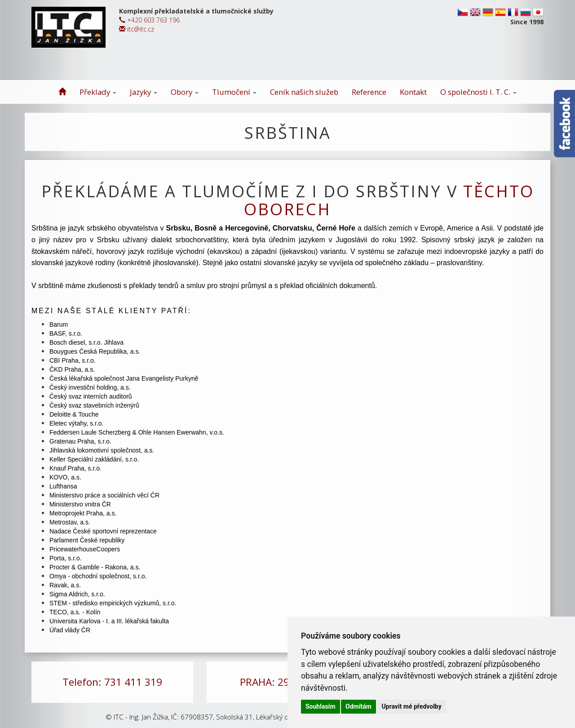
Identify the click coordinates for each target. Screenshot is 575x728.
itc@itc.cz (137, 29)
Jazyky (144, 92)
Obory (185, 92)
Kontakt (413, 92)
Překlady (98, 92)
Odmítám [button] (358, 706)
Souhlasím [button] (321, 706)
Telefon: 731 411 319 (112, 682)
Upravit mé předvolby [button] (411, 706)
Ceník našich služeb (304, 92)
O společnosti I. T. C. (478, 92)
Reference (369, 92)
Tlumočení (234, 92)
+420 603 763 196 (149, 20)
